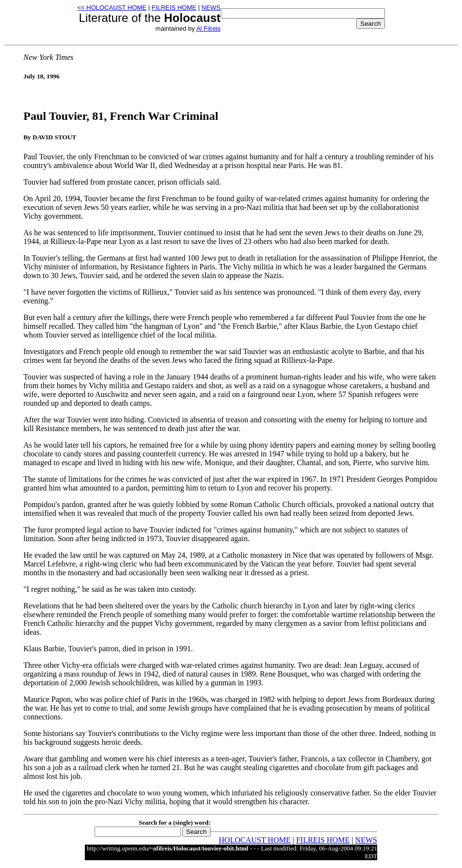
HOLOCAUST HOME (255, 840)
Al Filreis (209, 28)
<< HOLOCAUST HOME (112, 8)
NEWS (211, 8)
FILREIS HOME (174, 8)
